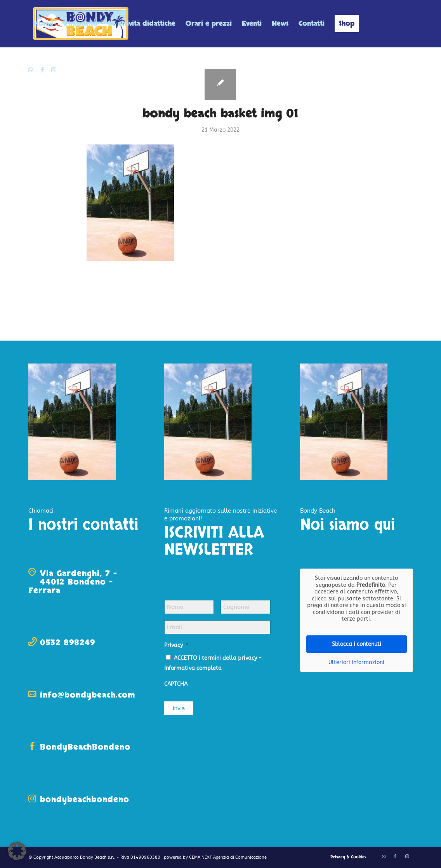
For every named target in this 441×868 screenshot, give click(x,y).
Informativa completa (193, 668)
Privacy (176, 645)
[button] (17, 851)
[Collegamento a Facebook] (42, 70)
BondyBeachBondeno (85, 747)
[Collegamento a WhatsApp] (31, 70)
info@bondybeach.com (88, 695)
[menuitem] (43, 24)
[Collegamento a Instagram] (54, 70)
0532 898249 (68, 643)
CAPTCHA (176, 684)
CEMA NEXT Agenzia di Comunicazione (228, 857)
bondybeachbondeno (85, 799)
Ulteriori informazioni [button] (356, 662)
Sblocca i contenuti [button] (356, 644)
